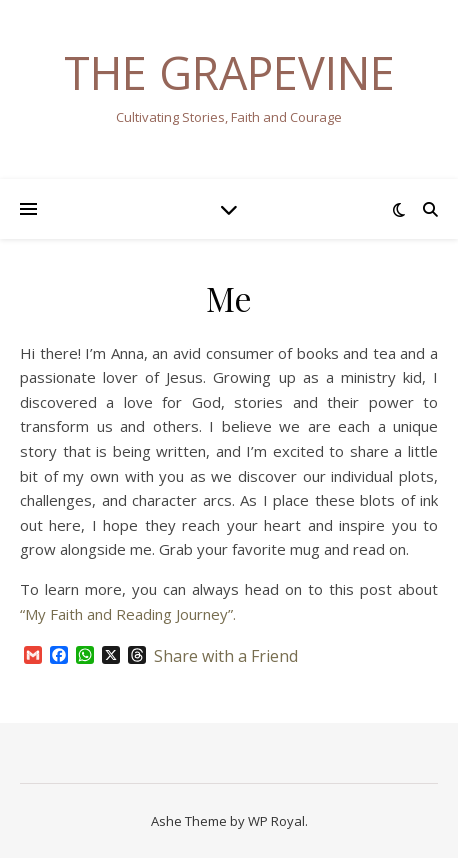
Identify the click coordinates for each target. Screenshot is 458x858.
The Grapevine (229, 72)
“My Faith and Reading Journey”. (128, 614)
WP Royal (276, 821)
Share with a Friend (226, 656)
